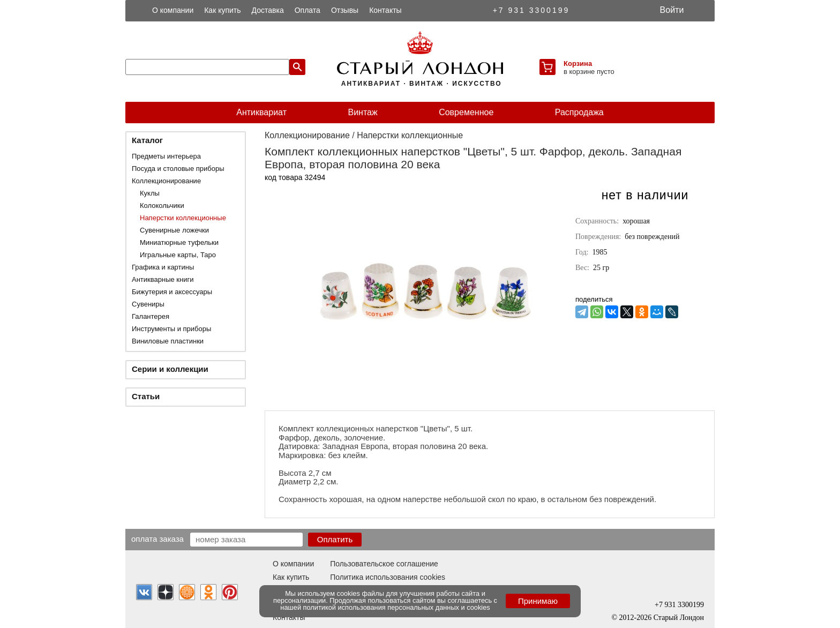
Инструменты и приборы (171, 329)
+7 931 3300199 (531, 10)
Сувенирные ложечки (174, 230)
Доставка (268, 10)
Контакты (385, 10)
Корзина (578, 63)
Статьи (146, 396)
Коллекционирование (166, 181)
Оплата (307, 10)
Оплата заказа (157, 539)
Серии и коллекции (170, 369)
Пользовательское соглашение (384, 564)
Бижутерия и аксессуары (172, 292)
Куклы (150, 193)
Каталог (147, 140)
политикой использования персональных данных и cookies (397, 607)
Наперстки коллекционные (183, 218)
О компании (173, 10)
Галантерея (151, 316)
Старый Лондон (679, 618)
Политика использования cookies (388, 577)
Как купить (222, 10)
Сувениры (148, 304)
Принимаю (538, 601)
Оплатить (335, 539)
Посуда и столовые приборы (178, 169)
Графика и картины (163, 267)
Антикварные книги (163, 279)
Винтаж (362, 112)
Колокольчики (162, 205)
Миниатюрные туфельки (179, 242)
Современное (466, 112)
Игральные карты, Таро (178, 255)
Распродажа (579, 112)
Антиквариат (261, 112)
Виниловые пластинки (168, 341)
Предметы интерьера (166, 156)
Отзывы (345, 10)
